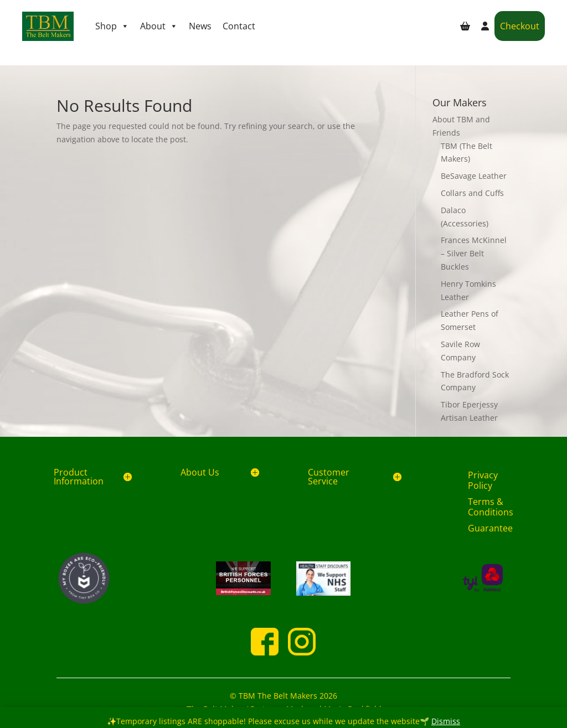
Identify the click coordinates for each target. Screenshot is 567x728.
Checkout (520, 26)
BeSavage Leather (474, 176)
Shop (112, 26)
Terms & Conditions (491, 507)
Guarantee (490, 528)
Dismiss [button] (446, 721)
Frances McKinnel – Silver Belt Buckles (474, 253)
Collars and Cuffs (472, 193)
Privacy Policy (483, 480)
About (159, 26)
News (200, 26)
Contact (239, 26)
